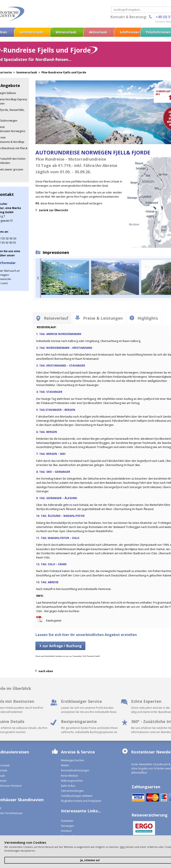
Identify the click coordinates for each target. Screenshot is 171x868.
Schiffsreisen (130, 32)
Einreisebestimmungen (75, 770)
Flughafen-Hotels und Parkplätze (81, 801)
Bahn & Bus (68, 786)
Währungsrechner (72, 781)
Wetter (65, 765)
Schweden (67, 821)
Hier (122, 847)
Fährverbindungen (72, 791)
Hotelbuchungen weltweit (77, 796)
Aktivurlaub (98, 32)
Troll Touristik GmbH (91, 656)
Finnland (66, 831)
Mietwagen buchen (73, 760)
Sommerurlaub (31, 32)
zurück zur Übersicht (53, 210)
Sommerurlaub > (29, 72)
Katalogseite (54, 621)
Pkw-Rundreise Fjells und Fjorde (64, 72)
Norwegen (67, 826)
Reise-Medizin (69, 776)
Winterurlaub (66, 32)
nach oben (46, 671)
